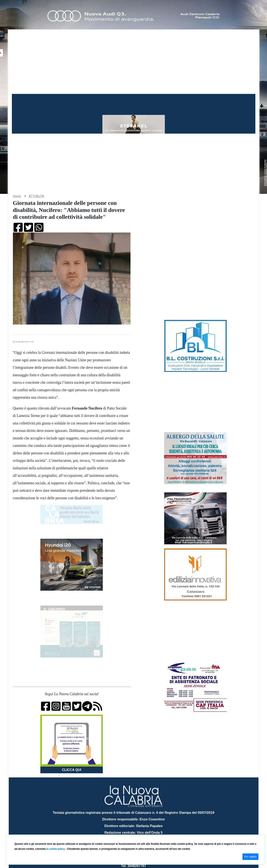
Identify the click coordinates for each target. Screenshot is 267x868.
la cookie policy (56, 849)
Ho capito (250, 857)
